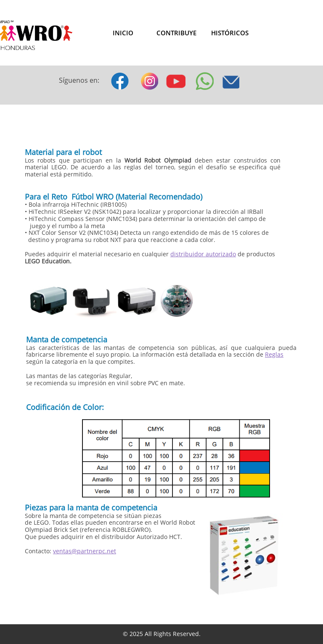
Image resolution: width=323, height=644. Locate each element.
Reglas (274, 354)
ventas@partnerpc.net (85, 551)
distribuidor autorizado (203, 254)
